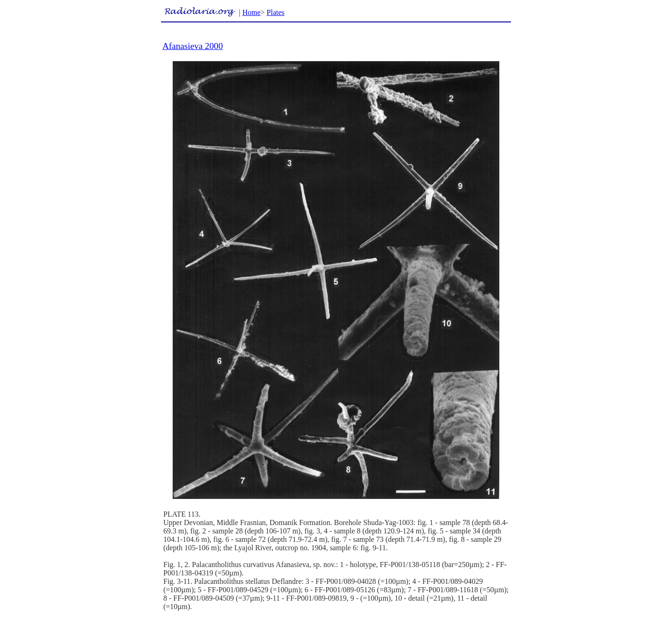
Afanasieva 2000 (192, 46)
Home (251, 12)
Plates (275, 12)
